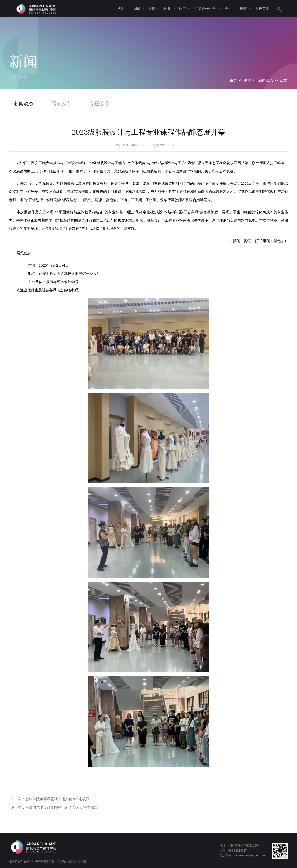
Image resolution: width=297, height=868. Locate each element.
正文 (283, 80)
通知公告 (61, 103)
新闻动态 (266, 80)
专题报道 (99, 103)
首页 (233, 80)
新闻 (248, 80)
